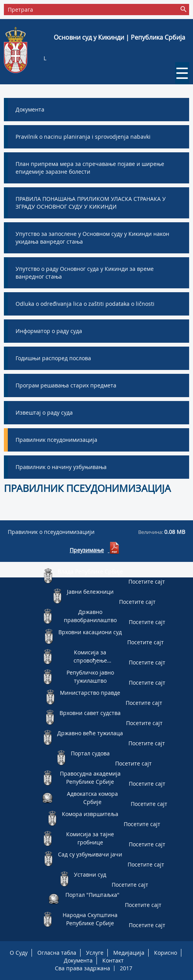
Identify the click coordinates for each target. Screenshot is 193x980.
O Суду (19, 953)
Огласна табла (57, 953)
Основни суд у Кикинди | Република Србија (119, 37)
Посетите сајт (147, 582)
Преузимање (87, 550)
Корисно (166, 953)
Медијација (129, 953)
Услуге (95, 953)
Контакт (113, 960)
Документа (78, 960)
